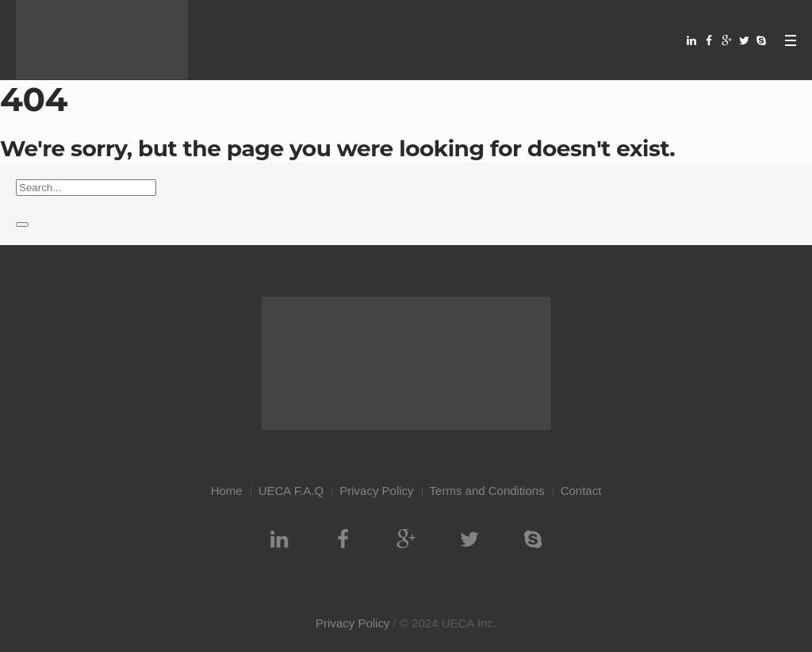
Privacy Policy (376, 491)
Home (227, 491)
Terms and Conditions (487, 491)
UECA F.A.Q (291, 491)
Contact (581, 491)
